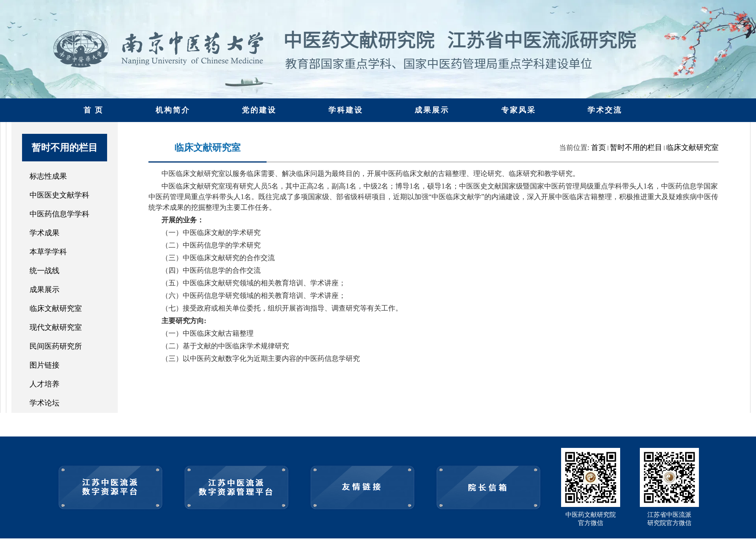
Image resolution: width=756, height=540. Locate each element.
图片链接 (44, 365)
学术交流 (605, 110)
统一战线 (44, 271)
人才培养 (44, 384)
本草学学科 (48, 252)
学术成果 (44, 233)
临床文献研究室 (56, 308)
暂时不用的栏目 (636, 147)
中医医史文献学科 (59, 195)
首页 (598, 147)
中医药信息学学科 (59, 214)
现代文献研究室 (56, 327)
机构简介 (173, 110)
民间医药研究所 (56, 346)
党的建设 (259, 110)
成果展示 (432, 110)
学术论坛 (44, 403)
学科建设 (346, 110)
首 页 (94, 110)
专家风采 (519, 110)
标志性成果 (48, 176)
